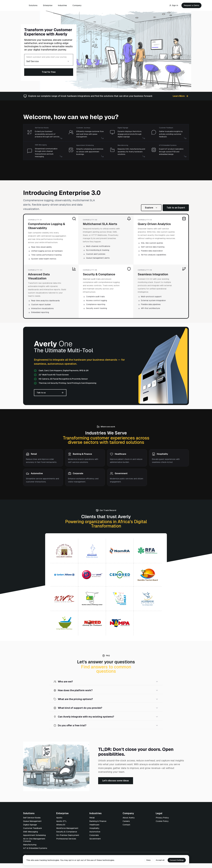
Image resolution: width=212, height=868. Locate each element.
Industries (63, 5)
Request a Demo (191, 5)
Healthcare (94, 829)
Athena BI (61, 829)
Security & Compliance (67, 836)
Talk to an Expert (176, 212)
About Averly (129, 822)
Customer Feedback (33, 833)
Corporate (94, 840)
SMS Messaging (30, 836)
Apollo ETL (61, 826)
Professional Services (66, 843)
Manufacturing (30, 849)
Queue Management (32, 826)
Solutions (34, 5)
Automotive (95, 836)
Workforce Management (67, 833)
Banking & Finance (98, 826)
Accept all (160, 860)
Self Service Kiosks (32, 822)
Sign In (174, 5)
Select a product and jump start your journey (47, 57)
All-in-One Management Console (34, 845)
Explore (151, 212)
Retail (92, 822)
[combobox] (49, 61)
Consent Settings (177, 860)
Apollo (59, 822)
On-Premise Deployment (68, 840)
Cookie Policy (162, 826)
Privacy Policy (162, 822)
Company (78, 5)
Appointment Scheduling (34, 840)
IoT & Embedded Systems (35, 853)
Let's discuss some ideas (116, 785)
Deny (149, 860)
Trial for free (49, 72)
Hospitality (94, 833)
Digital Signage (30, 829)
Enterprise (49, 5)
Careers (126, 826)
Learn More (181, 96)
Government (95, 843)
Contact (126, 829)
